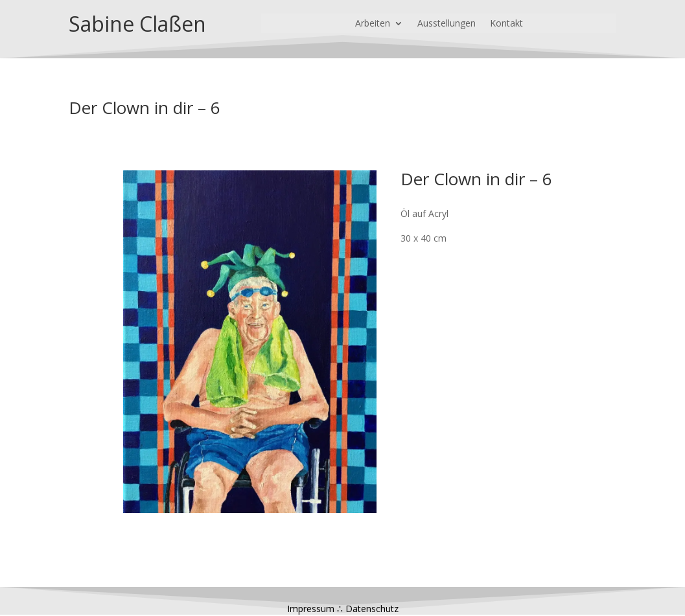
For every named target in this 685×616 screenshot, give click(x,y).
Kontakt (506, 24)
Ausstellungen (447, 24)
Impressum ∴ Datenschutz (343, 609)
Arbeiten (373, 24)
